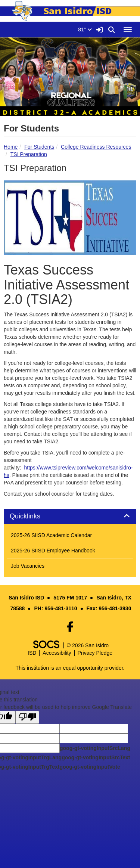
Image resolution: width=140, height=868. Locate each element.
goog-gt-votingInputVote (90, 767)
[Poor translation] (27, 717)
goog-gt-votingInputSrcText (96, 757)
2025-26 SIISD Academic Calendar (51, 535)
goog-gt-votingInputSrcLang (95, 748)
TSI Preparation (29, 154)
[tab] (70, 517)
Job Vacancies (28, 566)
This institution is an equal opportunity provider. (70, 668)
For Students (39, 147)
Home (11, 147)
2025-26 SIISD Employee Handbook (53, 551)
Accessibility (57, 653)
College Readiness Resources (96, 147)
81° (85, 30)
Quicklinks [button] (33, 516)
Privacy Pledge (95, 653)
